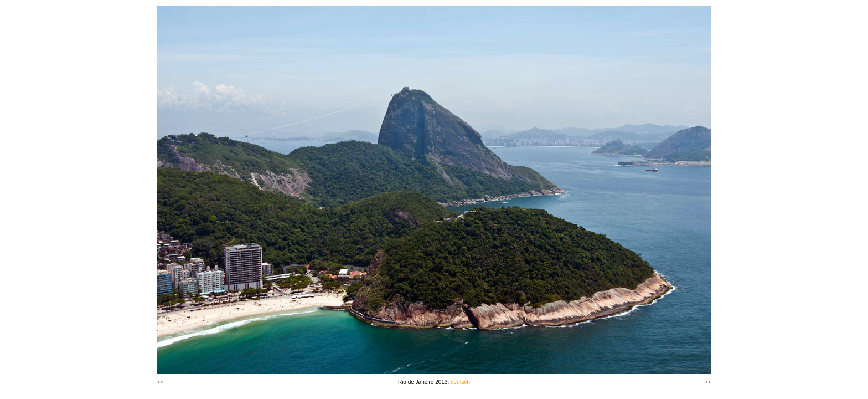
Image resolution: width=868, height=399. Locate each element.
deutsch (460, 382)
